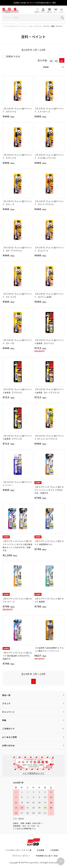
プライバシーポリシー (21, 856)
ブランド (6, 703)
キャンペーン (8, 712)
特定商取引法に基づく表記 (47, 856)
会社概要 (41, 850)
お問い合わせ (8, 745)
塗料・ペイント (57, 26)
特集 (4, 720)
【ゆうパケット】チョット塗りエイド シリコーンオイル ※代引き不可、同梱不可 (49, 490)
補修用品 (46, 26)
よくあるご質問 (9, 737)
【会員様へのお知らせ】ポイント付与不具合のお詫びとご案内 (34, 3)
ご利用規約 (54, 850)
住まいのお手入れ (35, 26)
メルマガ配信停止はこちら (33, 773)
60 (56, 61)
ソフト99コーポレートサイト (18, 850)
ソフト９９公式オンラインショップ (15, 26)
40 (51, 61)
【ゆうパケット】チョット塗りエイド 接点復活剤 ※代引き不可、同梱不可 (17, 656)
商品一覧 (6, 695)
